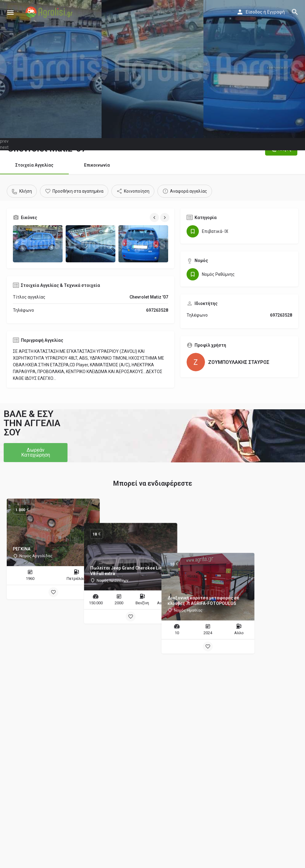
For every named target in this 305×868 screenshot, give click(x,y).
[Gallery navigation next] (165, 218)
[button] (36, 453)
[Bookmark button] (53, 592)
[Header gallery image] (51, 69)
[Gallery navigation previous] (155, 218)
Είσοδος (254, 12)
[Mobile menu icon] (10, 12)
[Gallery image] (38, 244)
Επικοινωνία (97, 165)
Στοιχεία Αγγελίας (34, 165)
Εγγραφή (276, 12)
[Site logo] (50, 12)
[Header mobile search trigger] (295, 12)
